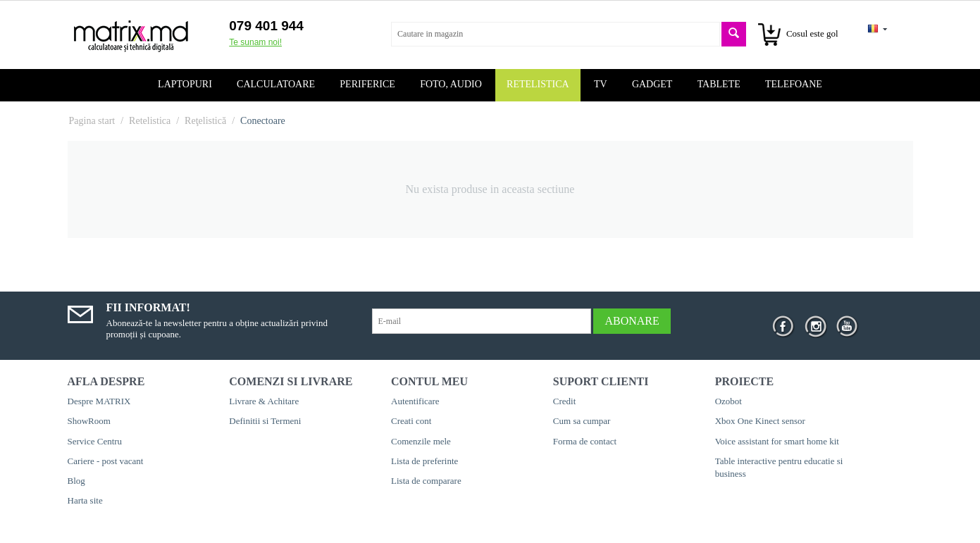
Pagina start (92, 121)
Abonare (632, 321)
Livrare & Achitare (264, 401)
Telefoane (794, 84)
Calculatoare (276, 84)
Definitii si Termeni (265, 421)
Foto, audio (451, 84)
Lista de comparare (426, 481)
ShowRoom (89, 421)
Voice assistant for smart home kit (777, 441)
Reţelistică (205, 121)
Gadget (652, 84)
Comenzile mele (421, 441)
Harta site (85, 500)
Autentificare (415, 401)
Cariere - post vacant (106, 461)
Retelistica (538, 84)
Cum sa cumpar (582, 421)
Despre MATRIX (99, 401)
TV (601, 84)
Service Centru (95, 441)
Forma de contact (585, 441)
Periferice (367, 84)
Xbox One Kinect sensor (760, 421)
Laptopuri (185, 84)
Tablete (719, 84)
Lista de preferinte (424, 461)
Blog (76, 481)
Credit (565, 401)
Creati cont (411, 421)
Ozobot (728, 401)
